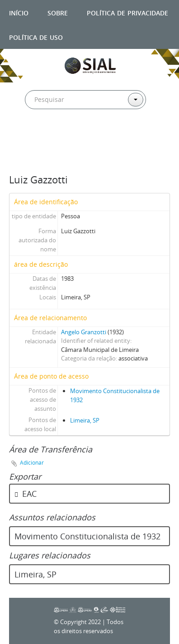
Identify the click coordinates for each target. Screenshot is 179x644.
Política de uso (36, 36)
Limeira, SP (85, 420)
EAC (26, 494)
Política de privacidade (127, 12)
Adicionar (32, 463)
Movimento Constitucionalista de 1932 (87, 536)
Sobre (58, 12)
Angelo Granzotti (84, 332)
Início (19, 12)
